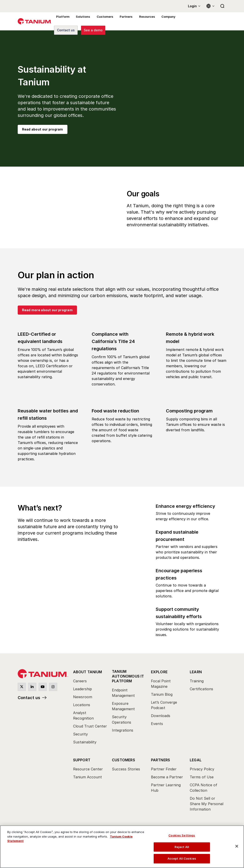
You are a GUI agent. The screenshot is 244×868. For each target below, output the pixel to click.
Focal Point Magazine (161, 684)
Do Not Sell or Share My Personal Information (207, 804)
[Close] (237, 846)
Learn (196, 672)
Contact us (29, 698)
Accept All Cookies (182, 858)
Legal (196, 760)
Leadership (83, 689)
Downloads (161, 716)
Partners (161, 760)
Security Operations (122, 720)
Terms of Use (202, 777)
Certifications (201, 689)
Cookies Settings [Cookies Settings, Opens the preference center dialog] (182, 835)
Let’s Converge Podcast (164, 705)
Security (80, 734)
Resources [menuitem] (144, 21)
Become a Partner (167, 777)
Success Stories (126, 769)
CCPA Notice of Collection (203, 788)
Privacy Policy (202, 769)
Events (157, 724)
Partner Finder (164, 769)
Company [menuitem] (164, 21)
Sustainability (85, 742)
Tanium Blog (162, 694)
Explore (159, 672)
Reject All (182, 847)
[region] (122, 847)
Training (197, 681)
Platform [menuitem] (62, 21)
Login (192, 6)
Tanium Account (87, 777)
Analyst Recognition (83, 715)
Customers (123, 760)
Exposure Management (123, 706)
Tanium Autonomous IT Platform (128, 676)
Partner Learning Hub (166, 788)
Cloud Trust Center (90, 726)
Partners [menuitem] (123, 21)
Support (82, 760)
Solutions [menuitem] (82, 21)
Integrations (123, 730)
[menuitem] (90, 708)
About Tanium (87, 672)
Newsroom (83, 697)
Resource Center (88, 769)
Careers (80, 681)
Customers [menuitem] (103, 21)
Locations (82, 705)
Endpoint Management (123, 693)
